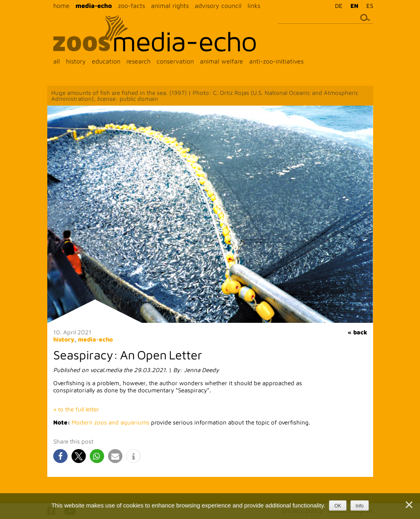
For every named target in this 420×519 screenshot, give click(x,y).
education (106, 61)
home (61, 6)
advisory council (218, 6)
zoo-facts (132, 6)
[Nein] (408, 505)
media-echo (94, 6)
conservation (175, 61)
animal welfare (222, 61)
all (57, 61)
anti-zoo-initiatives (276, 61)
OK (338, 506)
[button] (60, 456)
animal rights (170, 6)
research (138, 61)
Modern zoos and (96, 422)
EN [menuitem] (354, 6)
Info (360, 506)
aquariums (136, 422)
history (76, 61)
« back (357, 332)
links (254, 6)
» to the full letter (76, 409)
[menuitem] (337, 6)
